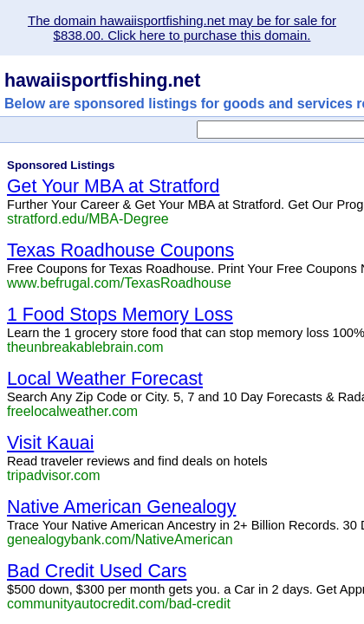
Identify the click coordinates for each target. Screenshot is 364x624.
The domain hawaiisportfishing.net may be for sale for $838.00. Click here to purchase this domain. (182, 28)
